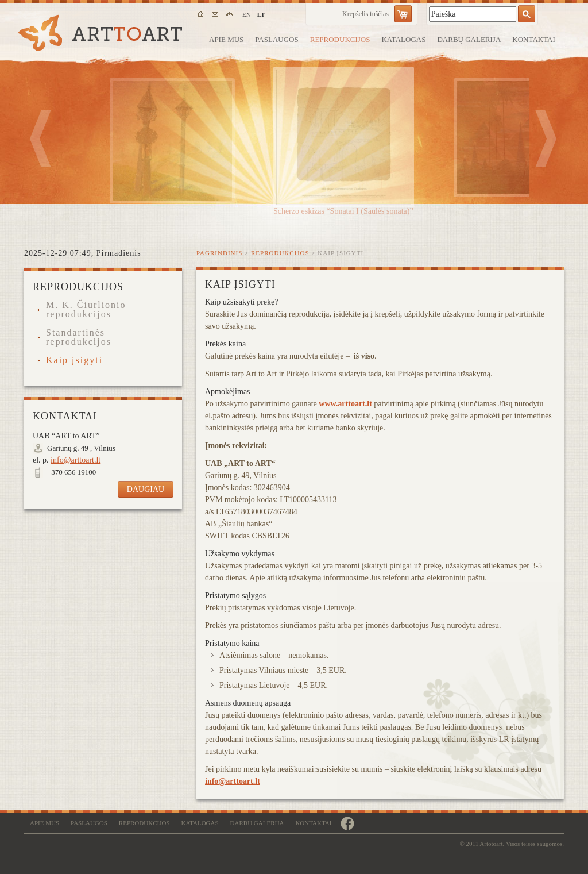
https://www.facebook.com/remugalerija (347, 823)
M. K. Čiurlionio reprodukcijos (86, 310)
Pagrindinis (219, 253)
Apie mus (226, 39)
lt (261, 14)
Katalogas (403, 39)
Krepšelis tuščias (365, 14)
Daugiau (146, 489)
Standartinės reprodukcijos (79, 337)
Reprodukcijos (340, 39)
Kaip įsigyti (74, 360)
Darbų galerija (469, 39)
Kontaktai (533, 39)
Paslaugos (276, 39)
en (247, 14)
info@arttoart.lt (233, 781)
